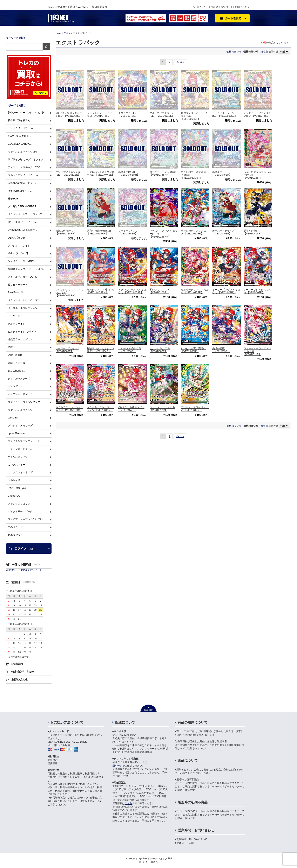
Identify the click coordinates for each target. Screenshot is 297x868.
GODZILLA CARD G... (20, 144)
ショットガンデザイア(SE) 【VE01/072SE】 (99, 114)
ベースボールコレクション (23, 308)
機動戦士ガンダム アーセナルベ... (26, 269)
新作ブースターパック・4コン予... (27, 113)
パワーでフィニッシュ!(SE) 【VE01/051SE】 (68, 173)
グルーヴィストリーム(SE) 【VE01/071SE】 (162, 114)
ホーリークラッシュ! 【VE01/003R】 (67, 350)
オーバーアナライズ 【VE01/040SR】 (223, 232)
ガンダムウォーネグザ (20, 472)
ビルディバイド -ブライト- (23, 332)
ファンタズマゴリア (19, 504)
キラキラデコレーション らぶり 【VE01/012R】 (69, 409)
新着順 (264, 52)
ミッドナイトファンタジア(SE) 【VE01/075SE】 (257, 114)
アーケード (14, 316)
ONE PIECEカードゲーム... (23, 222)
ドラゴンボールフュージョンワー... (27, 214)
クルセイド (14, 480)
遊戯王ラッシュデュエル (21, 339)
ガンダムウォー (16, 465)
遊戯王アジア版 (16, 363)
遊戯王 (12, 347)
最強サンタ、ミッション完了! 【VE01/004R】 (101, 350)
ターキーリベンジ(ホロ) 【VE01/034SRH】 (163, 173)
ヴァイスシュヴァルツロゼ (23, 152)
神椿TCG (13, 199)
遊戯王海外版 (15, 355)
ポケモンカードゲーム (20, 394)
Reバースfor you (17, 488)
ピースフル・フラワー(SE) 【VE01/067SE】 (225, 114)
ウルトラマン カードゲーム (23, 175)
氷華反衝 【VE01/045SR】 (222, 173)
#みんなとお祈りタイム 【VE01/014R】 (131, 409)
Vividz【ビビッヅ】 (19, 253)
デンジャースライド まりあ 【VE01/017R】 (195, 409)
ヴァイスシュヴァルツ (20, 410)
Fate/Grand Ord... (18, 292)
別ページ (117, 766)
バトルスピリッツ (18, 457)
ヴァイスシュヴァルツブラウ (24, 402)
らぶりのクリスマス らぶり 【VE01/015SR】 (195, 291)
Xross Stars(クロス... (19, 136)
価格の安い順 (234, 52)
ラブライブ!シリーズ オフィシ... (26, 160)
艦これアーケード (18, 285)
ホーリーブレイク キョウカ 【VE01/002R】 (258, 291)
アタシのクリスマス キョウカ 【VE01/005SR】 (132, 291)
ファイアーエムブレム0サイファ (26, 519)
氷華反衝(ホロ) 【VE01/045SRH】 (129, 173)
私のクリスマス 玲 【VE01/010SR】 (160, 291)
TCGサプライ (15, 535)
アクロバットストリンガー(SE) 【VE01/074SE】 (101, 173)
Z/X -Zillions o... (16, 371)
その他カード (15, 527)
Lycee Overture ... (18, 433)
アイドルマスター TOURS (22, 277)
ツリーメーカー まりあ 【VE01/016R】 (162, 409)
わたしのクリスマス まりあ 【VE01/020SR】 (195, 232)
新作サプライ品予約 (19, 120)
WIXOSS (13, 418)
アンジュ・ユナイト (19, 246)
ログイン (201, 7)
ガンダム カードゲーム (21, 128)
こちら (128, 803)
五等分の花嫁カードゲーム (23, 183)
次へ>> (180, 62)
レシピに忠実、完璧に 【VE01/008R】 (193, 350)
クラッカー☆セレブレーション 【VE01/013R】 (101, 409)
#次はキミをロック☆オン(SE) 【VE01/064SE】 (69, 114)
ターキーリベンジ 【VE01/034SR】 (128, 232)
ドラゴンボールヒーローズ (23, 300)
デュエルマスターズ (19, 379)
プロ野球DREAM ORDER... (23, 206)
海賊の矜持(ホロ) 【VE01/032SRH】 (66, 232)
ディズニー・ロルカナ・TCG (24, 167)
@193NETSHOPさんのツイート (24, 570)
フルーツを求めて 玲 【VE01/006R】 (130, 350)
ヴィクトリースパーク (20, 511)
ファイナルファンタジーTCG (24, 441)
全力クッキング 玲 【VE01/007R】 (160, 350)
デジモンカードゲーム (20, 449)
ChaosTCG (14, 496)
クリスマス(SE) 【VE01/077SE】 (128, 114)
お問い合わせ (242, 7)
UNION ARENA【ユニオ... (22, 230)
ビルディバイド (16, 324)
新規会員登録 (221, 7)
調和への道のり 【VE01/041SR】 (253, 232)
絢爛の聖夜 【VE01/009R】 (221, 350)
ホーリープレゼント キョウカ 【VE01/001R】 (226, 291)
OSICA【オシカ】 (18, 238)
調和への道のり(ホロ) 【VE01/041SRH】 (99, 232)
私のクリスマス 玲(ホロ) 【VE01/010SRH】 (100, 291)
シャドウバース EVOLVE (22, 261)
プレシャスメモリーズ (20, 425)
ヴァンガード (15, 386)
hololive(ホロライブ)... (20, 191)
